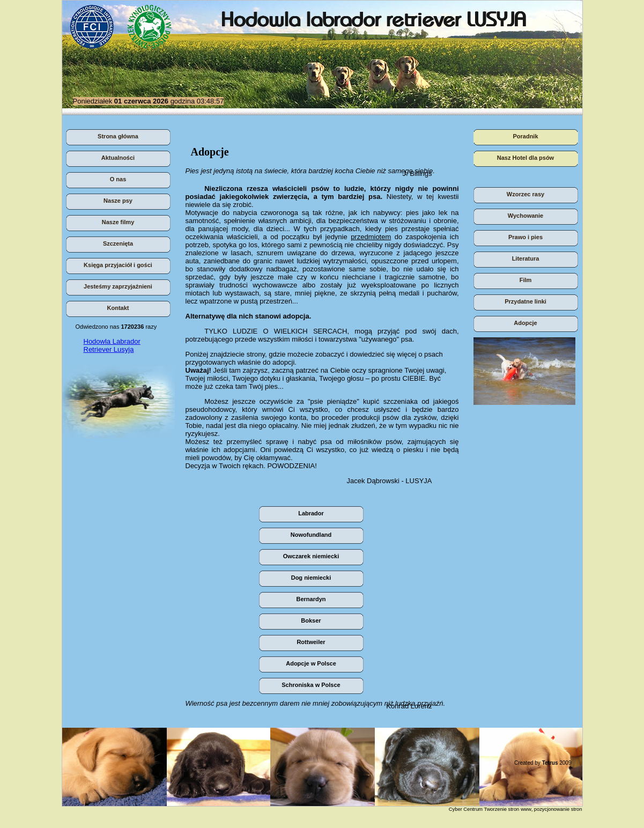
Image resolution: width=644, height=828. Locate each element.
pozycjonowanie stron (558, 809)
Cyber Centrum (466, 809)
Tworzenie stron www (508, 809)
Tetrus (550, 763)
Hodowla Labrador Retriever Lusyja (112, 345)
